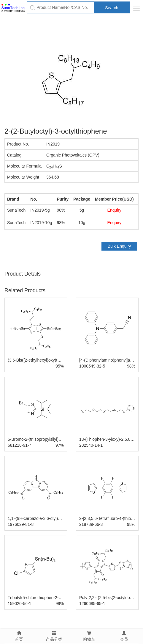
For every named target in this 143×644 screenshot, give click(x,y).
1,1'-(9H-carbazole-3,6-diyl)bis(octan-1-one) (48, 518)
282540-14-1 (91, 445)
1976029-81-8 (21, 524)
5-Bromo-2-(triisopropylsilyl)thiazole (40, 439)
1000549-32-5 (92, 366)
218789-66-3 (91, 524)
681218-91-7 (19, 445)
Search (112, 8)
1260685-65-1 (92, 604)
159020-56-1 (19, 604)
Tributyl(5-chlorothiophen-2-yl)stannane (44, 598)
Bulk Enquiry (119, 246)
